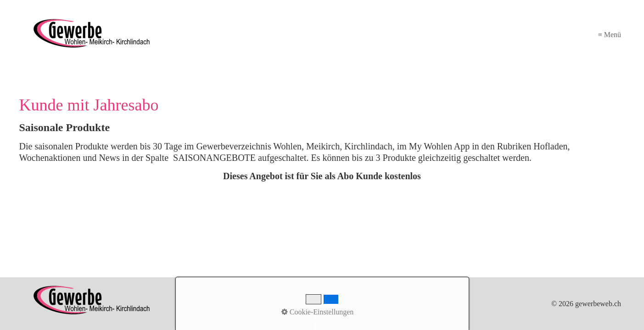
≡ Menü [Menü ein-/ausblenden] (610, 35)
